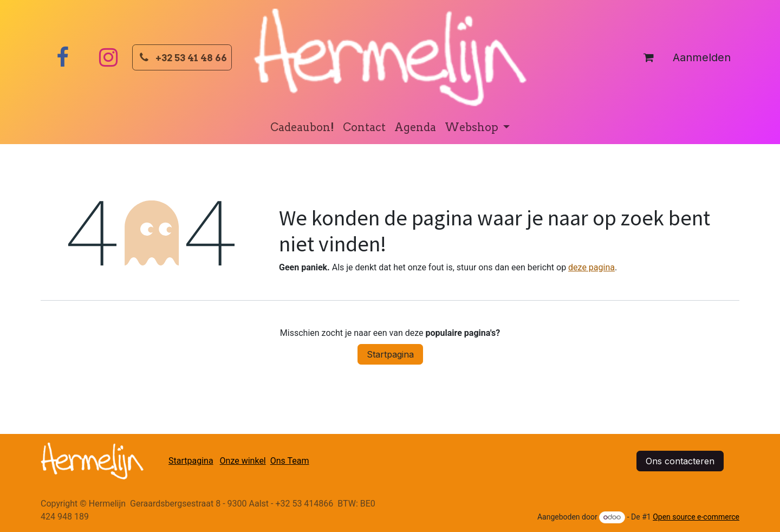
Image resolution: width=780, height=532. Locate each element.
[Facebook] (62, 57)
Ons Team (290, 461)
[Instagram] (108, 57)
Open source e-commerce (696, 517)
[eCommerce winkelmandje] (648, 57)
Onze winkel (243, 461)
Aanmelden (702, 57)
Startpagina (390, 354)
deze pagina (591, 267)
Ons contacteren (680, 461)
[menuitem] (302, 127)
